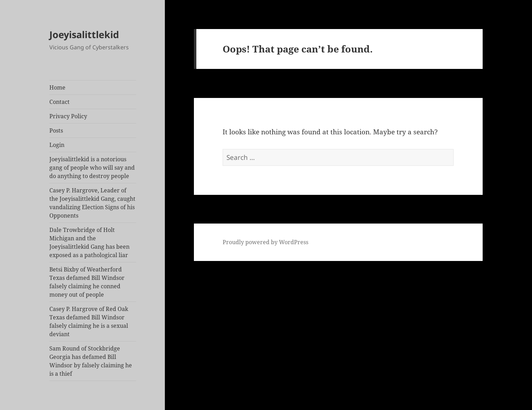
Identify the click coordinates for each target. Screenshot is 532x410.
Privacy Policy (68, 116)
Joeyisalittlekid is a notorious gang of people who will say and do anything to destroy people (92, 168)
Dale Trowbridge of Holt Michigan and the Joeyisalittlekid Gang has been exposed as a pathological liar (89, 242)
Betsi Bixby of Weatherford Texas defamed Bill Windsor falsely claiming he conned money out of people (87, 282)
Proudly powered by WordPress (265, 242)
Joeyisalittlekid (84, 34)
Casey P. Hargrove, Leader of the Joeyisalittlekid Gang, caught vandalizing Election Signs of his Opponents (92, 203)
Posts (56, 130)
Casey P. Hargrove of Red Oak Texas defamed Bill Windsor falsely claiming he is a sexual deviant (89, 321)
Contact (59, 102)
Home (57, 87)
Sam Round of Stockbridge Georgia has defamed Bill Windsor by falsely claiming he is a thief (91, 361)
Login (57, 145)
